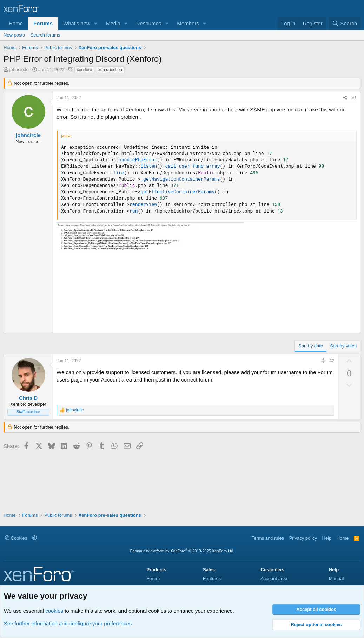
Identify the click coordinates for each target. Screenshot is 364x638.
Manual (336, 578)
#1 (354, 98)
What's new (77, 23)
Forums (43, 23)
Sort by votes (343, 346)
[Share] (345, 98)
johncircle (19, 69)
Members (188, 23)
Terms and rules (268, 538)
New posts (14, 35)
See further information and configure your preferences (68, 623)
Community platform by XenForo (182, 551)
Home (16, 23)
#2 (332, 361)
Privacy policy (303, 538)
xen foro (84, 70)
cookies (54, 611)
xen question (110, 70)
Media (113, 23)
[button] (96, 23)
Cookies (16, 538)
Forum (153, 578)
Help (327, 538)
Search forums (45, 35)
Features (212, 578)
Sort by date (311, 346)
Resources (149, 23)
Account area (274, 578)
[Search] (345, 23)
